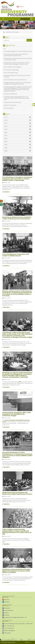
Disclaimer (7, 608)
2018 (17, 126)
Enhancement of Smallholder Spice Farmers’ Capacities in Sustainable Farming (18, 59)
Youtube (7, 600)
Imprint (7, 613)
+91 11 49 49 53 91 (9, 628)
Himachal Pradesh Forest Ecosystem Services (15, 80)
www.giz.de (8, 633)
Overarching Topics (9, 108)
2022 (17, 139)
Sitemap (7, 615)
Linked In (7, 602)
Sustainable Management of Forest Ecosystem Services (18, 51)
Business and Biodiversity (10, 94)
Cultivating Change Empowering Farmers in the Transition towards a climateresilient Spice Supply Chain (17, 98)
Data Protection (9, 610)
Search (29, 40)
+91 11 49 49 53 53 (9, 626)
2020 (17, 132)
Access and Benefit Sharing (11, 73)
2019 (17, 129)
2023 (17, 142)
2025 (17, 148)
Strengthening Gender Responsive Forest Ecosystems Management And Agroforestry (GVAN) (17, 83)
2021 (17, 136)
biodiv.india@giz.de (10, 631)
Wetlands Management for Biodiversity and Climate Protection (17, 76)
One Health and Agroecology (11, 70)
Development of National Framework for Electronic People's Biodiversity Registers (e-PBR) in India (17, 63)
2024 (17, 145)
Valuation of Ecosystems (10, 105)
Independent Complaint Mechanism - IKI (15, 617)
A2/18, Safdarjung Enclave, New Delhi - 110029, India (19, 624)
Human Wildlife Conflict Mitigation (13, 67)
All (5, 49)
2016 (17, 120)
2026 (17, 151)
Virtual (31, 642)
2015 (17, 117)
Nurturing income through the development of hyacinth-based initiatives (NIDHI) (16, 55)
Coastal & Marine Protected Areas (13, 102)
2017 (17, 123)
